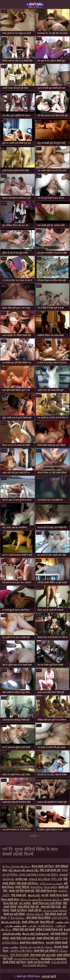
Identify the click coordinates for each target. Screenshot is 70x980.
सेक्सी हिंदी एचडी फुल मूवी (23, 938)
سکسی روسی (10, 947)
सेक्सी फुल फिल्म (19, 910)
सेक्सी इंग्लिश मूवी (30, 922)
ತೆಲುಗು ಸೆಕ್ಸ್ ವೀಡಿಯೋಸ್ (36, 934)
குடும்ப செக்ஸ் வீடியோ (16, 866)
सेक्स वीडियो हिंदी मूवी (29, 907)
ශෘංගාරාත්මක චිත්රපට (27, 959)
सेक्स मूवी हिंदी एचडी (51, 907)
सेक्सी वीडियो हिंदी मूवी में (48, 938)
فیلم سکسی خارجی (21, 926)
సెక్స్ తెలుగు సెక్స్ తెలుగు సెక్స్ (23, 870)
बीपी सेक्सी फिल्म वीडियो (38, 918)
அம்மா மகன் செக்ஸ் (55, 910)
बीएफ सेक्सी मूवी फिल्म (43, 866)
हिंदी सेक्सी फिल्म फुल (46, 891)
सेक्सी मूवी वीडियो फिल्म (35, 5)
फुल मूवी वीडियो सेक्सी (57, 943)
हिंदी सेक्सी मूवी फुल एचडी (43, 955)
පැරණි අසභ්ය (46, 926)
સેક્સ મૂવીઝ (50, 887)
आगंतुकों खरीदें (49, 977)
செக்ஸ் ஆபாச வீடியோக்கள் (36, 947)
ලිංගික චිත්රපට (16, 918)
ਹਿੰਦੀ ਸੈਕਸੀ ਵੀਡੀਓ (20, 955)
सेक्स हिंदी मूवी (47, 922)
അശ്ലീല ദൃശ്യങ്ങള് (54, 959)
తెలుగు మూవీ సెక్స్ (11, 922)
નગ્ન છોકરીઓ (59, 962)
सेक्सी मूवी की (35, 910)
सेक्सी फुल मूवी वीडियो (14, 914)
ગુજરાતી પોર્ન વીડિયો (39, 879)
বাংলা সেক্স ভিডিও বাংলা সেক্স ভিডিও (38, 875)
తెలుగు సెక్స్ (34, 895)
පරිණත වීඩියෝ (35, 914)
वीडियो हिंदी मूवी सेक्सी (24, 930)
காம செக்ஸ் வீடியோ (35, 965)
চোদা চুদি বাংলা (60, 918)
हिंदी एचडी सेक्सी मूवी (50, 870)
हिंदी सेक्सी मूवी (19, 895)
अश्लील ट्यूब (21, 879)
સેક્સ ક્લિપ (36, 887)
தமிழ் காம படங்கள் (51, 883)
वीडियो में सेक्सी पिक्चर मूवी (49, 930)
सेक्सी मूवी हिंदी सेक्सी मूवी (22, 891)
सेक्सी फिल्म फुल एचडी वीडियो (47, 903)
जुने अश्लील (25, 903)
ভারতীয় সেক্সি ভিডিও (21, 951)
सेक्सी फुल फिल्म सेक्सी (39, 962)
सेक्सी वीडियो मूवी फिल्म (14, 962)
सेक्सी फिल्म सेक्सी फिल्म (32, 943)
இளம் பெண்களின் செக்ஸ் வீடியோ (41, 900)
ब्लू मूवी (45, 895)
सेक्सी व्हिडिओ (22, 887)
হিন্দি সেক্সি (57, 879)
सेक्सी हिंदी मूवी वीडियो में (46, 951)
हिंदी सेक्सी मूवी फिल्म (27, 883)
